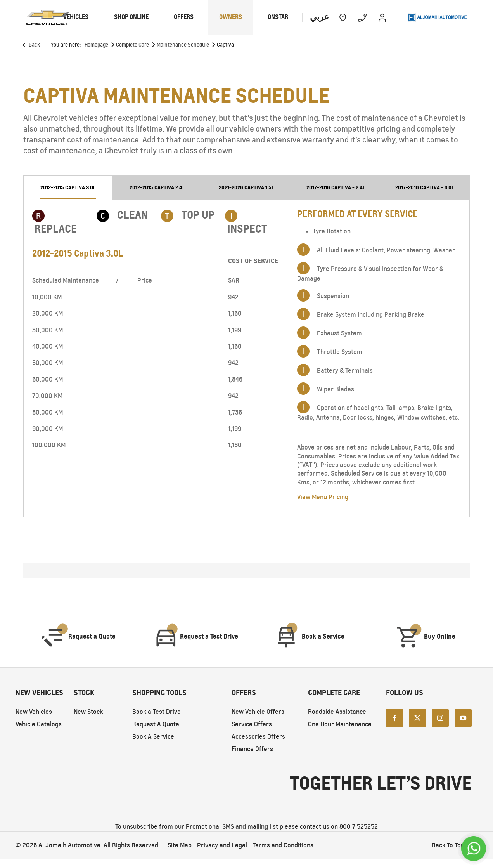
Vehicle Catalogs (39, 724)
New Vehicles (34, 712)
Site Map (180, 845)
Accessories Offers (258, 737)
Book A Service (153, 737)
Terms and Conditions (283, 845)
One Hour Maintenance (340, 724)
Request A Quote (156, 724)
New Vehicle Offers (258, 712)
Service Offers (252, 724)
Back (34, 45)
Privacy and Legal (222, 845)
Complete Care (132, 45)
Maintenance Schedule (183, 45)
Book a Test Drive (157, 712)
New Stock (88, 712)
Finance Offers (252, 749)
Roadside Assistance (337, 712)
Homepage (96, 45)
